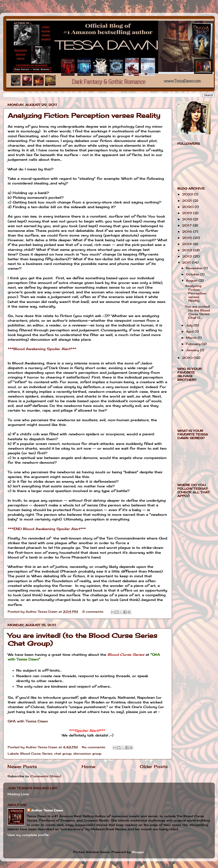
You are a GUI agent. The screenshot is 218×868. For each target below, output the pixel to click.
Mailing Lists (18, 794)
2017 (187, 225)
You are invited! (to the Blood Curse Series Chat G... (198, 312)
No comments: (94, 747)
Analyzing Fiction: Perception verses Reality (84, 115)
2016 (188, 232)
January (193, 350)
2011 (187, 262)
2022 (188, 194)
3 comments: (93, 612)
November (195, 268)
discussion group (87, 753)
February (194, 344)
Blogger (138, 852)
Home (88, 766)
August (192, 280)
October (193, 274)
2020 (188, 207)
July (190, 325)
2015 (188, 238)
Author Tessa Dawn (47, 810)
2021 (188, 201)
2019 (188, 213)
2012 (188, 256)
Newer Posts (22, 766)
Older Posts (154, 766)
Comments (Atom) (46, 776)
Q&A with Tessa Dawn (28, 721)
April (190, 331)
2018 (188, 219)
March (192, 338)
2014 (188, 244)
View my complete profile (28, 835)
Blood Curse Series (36, 753)
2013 (188, 250)
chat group (63, 753)
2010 (188, 358)
